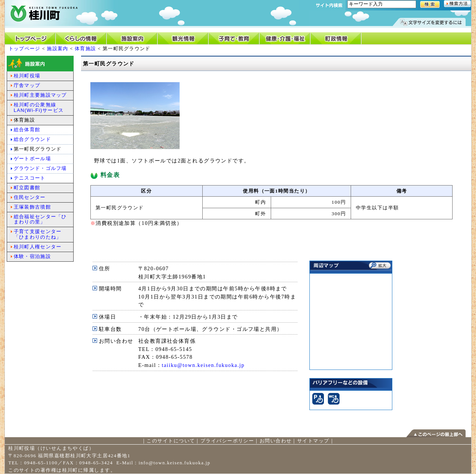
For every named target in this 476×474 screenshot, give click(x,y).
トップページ (25, 49)
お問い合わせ (276, 441)
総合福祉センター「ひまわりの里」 (40, 219)
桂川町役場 (27, 76)
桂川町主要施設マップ (40, 95)
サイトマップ (313, 441)
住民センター (30, 197)
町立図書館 (27, 188)
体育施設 (85, 49)
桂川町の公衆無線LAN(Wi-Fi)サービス (39, 107)
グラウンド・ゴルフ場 (40, 168)
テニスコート (30, 178)
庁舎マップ (27, 85)
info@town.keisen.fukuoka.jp (175, 463)
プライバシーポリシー (227, 441)
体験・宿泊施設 (32, 256)
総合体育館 (27, 130)
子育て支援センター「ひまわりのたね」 (38, 234)
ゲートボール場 (32, 159)
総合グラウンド (32, 139)
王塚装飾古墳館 (32, 207)
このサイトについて (171, 441)
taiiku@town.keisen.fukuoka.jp (203, 365)
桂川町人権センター (38, 247)
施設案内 (57, 49)
